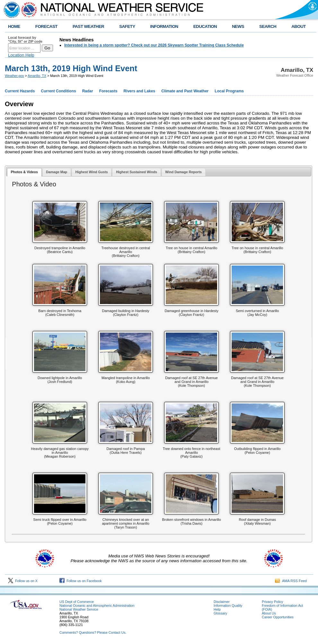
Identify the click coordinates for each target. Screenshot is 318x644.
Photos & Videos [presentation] (24, 172)
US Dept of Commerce (77, 602)
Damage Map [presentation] (57, 172)
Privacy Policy (272, 602)
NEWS (238, 26)
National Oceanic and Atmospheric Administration (97, 606)
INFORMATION (164, 26)
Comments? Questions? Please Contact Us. (93, 632)
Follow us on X (23, 581)
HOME (14, 26)
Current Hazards (20, 91)
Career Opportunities (278, 617)
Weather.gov (14, 76)
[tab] (24, 172)
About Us (269, 613)
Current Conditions (58, 91)
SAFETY (127, 26)
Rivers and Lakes (139, 91)
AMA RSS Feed (291, 581)
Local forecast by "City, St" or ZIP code (25, 39)
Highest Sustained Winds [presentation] (137, 172)
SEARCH (268, 26)
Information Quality (228, 606)
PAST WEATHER (88, 26)
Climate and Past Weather (185, 91)
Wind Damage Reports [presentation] (183, 172)
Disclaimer (222, 602)
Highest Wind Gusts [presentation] (92, 172)
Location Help (21, 55)
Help (217, 609)
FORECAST (46, 26)
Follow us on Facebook (81, 581)
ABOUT (299, 26)
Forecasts (108, 91)
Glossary (220, 613)
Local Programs (229, 91)
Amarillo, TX (37, 76)
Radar (88, 91)
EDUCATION (205, 26)
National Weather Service (79, 609)
